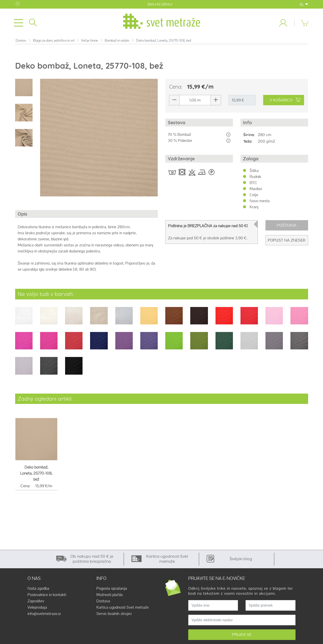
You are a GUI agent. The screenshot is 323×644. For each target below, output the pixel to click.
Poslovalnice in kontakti (47, 596)
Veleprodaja (37, 608)
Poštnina (287, 226)
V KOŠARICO (286, 101)
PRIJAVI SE (242, 636)
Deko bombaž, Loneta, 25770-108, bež (36, 474)
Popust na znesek (287, 241)
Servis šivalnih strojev (114, 615)
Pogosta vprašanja (112, 589)
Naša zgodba (38, 589)
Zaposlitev (36, 602)
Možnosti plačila (110, 596)
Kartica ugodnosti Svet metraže (123, 608)
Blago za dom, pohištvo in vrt (54, 42)
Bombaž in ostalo (117, 42)
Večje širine (90, 42)
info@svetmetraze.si (44, 615)
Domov (21, 42)
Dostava (103, 602)
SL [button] (304, 4)
